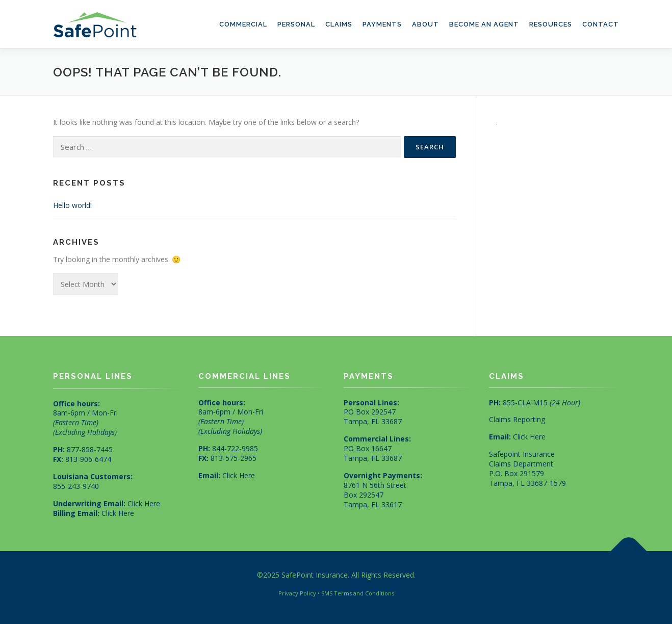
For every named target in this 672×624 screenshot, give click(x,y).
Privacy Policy (297, 593)
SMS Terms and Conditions (358, 593)
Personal (296, 24)
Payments (382, 24)
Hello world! (72, 205)
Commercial (243, 24)
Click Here (144, 503)
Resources (551, 24)
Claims (339, 24)
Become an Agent (484, 24)
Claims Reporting (517, 419)
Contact (601, 24)
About (425, 24)
